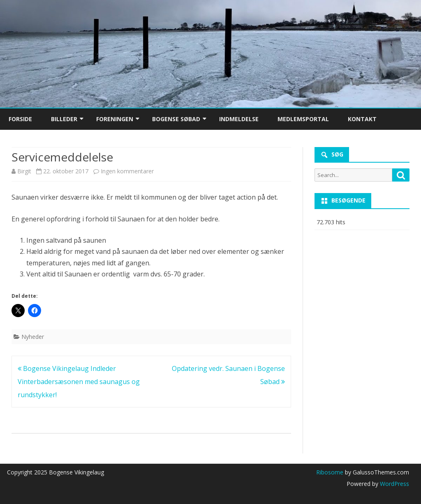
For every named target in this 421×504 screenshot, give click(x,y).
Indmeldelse (239, 119)
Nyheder (33, 337)
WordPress (394, 484)
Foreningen (115, 119)
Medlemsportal (303, 119)
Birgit (24, 171)
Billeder (64, 119)
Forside (20, 119)
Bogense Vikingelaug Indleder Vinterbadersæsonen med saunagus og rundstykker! (79, 382)
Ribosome (330, 472)
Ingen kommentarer (127, 171)
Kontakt (362, 119)
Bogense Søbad (176, 119)
